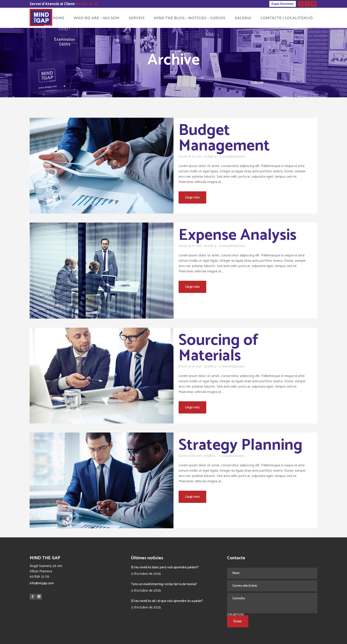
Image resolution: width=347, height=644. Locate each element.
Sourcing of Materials (219, 348)
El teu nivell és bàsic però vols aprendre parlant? (165, 567)
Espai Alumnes (283, 4)
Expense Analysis (238, 235)
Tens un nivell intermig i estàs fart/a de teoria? (164, 584)
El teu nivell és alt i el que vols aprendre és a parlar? (167, 601)
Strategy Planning (241, 445)
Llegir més (192, 197)
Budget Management (224, 138)
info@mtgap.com (42, 583)
